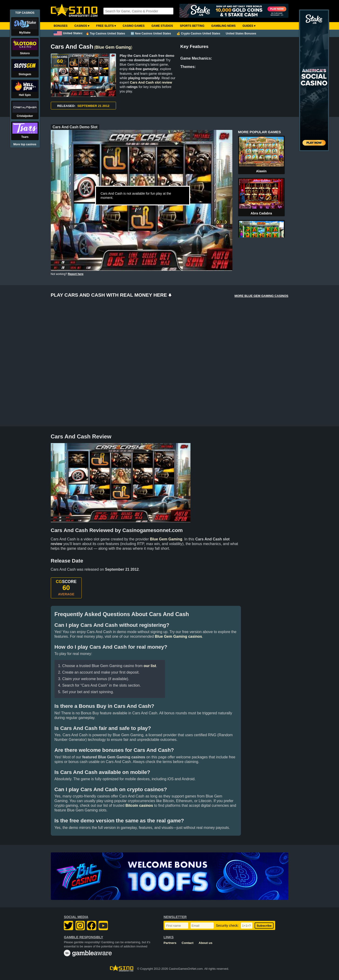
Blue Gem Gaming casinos (179, 636)
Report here (76, 274)
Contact (188, 943)
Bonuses (61, 26)
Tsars (25, 137)
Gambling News (224, 26)
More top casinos (25, 144)
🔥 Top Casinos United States (105, 34)
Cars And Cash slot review (151, 82)
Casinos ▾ (82, 26)
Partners (170, 943)
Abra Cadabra (261, 213)
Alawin (261, 171)
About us (206, 943)
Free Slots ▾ (106, 26)
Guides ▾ (249, 26)
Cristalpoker (25, 116)
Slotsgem (25, 74)
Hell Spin (25, 95)
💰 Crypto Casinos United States (198, 34)
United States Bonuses (241, 34)
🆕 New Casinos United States (151, 34)
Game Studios (162, 26)
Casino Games (134, 26)
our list (150, 666)
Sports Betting (192, 26)
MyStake (25, 33)
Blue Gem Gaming (113, 47)
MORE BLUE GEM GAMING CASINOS (261, 296)
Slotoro (25, 53)
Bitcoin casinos (139, 805)
